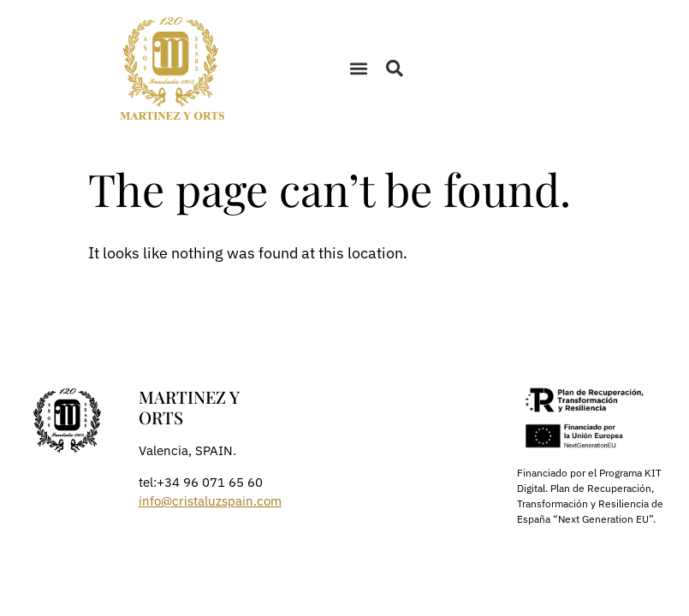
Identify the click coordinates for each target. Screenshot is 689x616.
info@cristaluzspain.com (210, 501)
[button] (359, 69)
